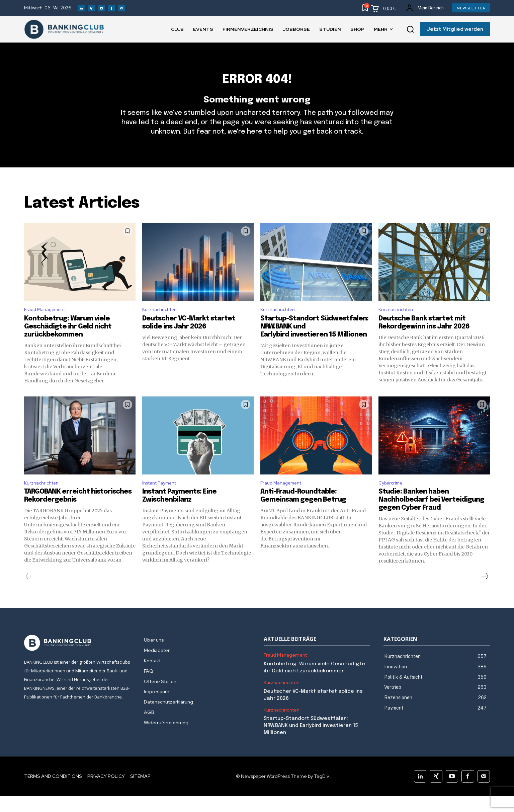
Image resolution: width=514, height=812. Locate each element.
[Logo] (77, 659)
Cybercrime (392, 498)
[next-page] (485, 592)
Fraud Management (48, 323)
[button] (410, 29)
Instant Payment (163, 498)
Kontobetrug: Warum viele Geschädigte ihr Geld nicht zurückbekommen (68, 341)
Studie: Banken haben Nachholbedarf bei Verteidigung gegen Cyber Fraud (431, 516)
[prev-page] (29, 592)
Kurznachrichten (162, 323)
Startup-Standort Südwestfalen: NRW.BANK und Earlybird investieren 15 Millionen (311, 742)
